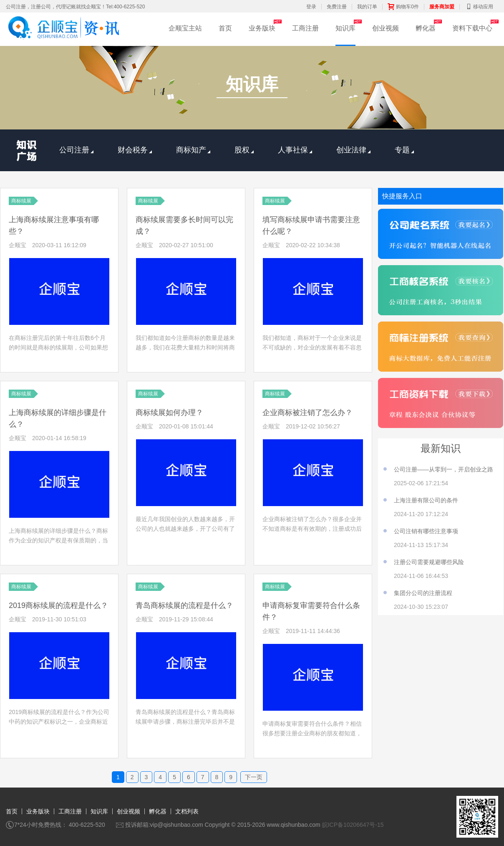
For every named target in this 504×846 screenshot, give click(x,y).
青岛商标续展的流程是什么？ (184, 605)
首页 (225, 28)
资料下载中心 (472, 28)
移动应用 (479, 7)
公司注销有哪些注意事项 (426, 531)
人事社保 (295, 150)
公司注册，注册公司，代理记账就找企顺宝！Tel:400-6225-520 (75, 7)
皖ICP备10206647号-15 (353, 825)
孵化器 (426, 28)
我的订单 (367, 7)
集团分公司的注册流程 (423, 593)
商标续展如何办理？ (169, 413)
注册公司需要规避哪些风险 (429, 562)
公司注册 (76, 150)
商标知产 (193, 150)
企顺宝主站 (185, 28)
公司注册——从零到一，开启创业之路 (444, 469)
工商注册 (305, 28)
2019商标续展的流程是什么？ (58, 605)
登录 (311, 7)
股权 (244, 150)
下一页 (254, 777)
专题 (404, 150)
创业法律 (353, 150)
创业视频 (386, 28)
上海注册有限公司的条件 (426, 500)
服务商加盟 (442, 7)
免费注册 (337, 7)
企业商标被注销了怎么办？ (307, 413)
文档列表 (187, 811)
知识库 (345, 28)
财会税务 (135, 150)
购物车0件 (403, 7)
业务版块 (262, 28)
